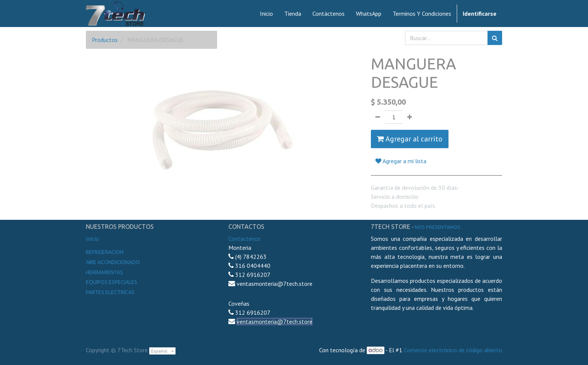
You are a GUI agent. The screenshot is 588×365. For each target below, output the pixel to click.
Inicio (92, 239)
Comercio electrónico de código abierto (453, 350)
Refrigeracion (105, 252)
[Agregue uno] (410, 117)
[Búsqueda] (495, 38)
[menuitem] (266, 14)
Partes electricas (110, 292)
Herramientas (104, 272)
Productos (105, 40)
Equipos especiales (112, 282)
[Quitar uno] (378, 117)
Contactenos (244, 239)
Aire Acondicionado (113, 262)
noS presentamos (438, 227)
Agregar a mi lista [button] (401, 161)
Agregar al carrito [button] (410, 139)
